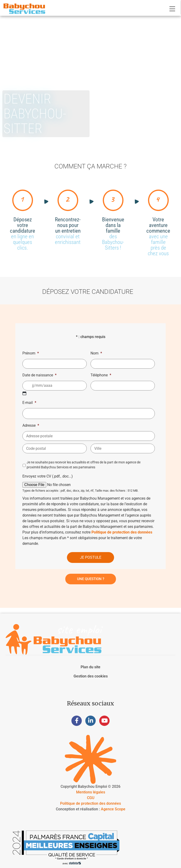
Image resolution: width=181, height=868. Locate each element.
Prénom (31, 353)
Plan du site (90, 667)
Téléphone (101, 375)
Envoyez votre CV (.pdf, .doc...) (48, 476)
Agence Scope (113, 809)
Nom (96, 353)
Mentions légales (91, 792)
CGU (91, 798)
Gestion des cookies (91, 676)
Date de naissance (39, 375)
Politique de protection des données (122, 532)
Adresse (31, 425)
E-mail (29, 403)
